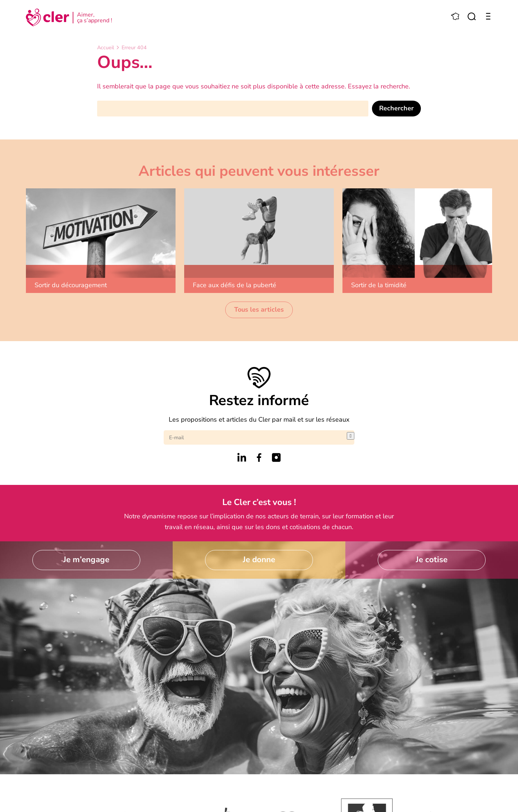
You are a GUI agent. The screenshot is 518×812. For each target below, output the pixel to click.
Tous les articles (259, 309)
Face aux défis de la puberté (235, 285)
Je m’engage (86, 559)
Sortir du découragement (71, 285)
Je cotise (432, 559)
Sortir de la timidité (379, 285)
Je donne (259, 559)
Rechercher (396, 108)
